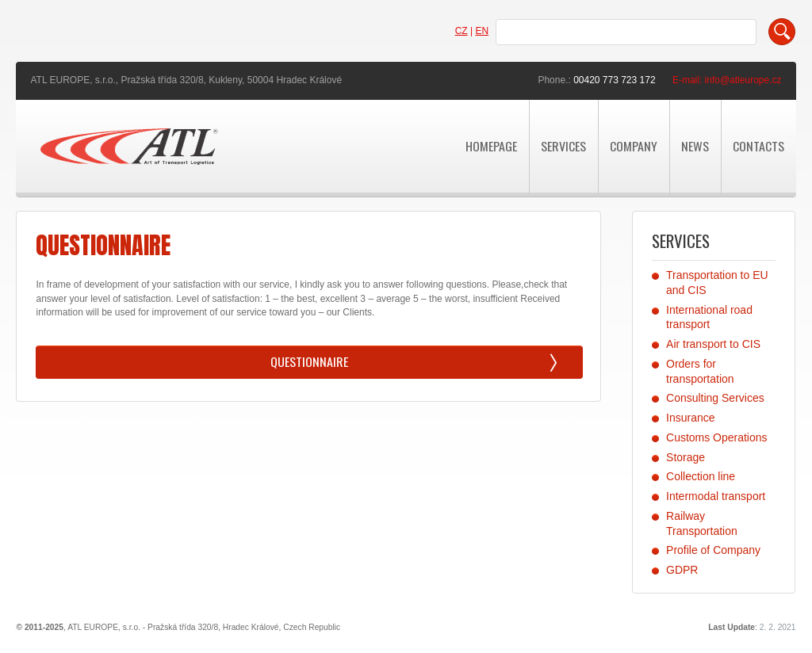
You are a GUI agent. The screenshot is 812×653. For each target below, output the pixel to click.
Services (563, 146)
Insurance (690, 418)
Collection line (701, 476)
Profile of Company (713, 550)
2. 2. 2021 (778, 627)
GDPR (682, 570)
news (695, 146)
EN (482, 31)
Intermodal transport (716, 496)
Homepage (491, 146)
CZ (462, 31)
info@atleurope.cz (743, 80)
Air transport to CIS (713, 344)
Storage (686, 457)
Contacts (758, 146)
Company (634, 146)
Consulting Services (715, 398)
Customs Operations (716, 437)
